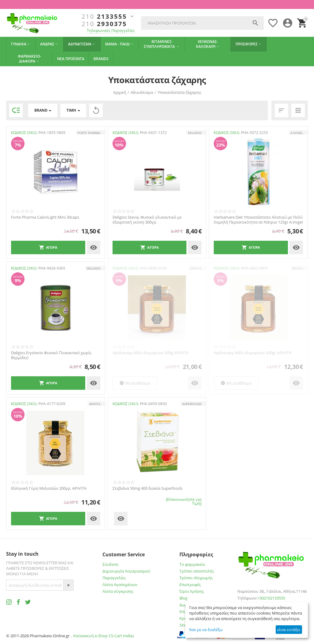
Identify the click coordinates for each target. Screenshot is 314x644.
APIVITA (196, 268)
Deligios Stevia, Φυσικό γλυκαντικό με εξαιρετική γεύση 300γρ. (147, 220)
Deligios (195, 133)
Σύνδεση (110, 564)
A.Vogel (297, 133)
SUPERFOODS (192, 404)
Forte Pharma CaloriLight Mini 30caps (45, 217)
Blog (183, 598)
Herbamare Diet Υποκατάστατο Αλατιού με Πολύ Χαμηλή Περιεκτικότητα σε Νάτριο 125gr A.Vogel (258, 220)
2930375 (104, 24)
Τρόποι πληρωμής (196, 578)
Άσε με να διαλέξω (206, 630)
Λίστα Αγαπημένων (120, 585)
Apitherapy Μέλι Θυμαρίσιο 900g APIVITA (151, 353)
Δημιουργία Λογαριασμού (126, 571)
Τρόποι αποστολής (197, 571)
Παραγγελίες (114, 578)
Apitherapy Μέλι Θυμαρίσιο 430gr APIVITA (253, 353)
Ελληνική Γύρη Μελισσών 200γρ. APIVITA (49, 489)
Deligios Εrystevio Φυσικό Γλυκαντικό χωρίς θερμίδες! (51, 355)
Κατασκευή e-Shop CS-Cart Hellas (104, 636)
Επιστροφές (190, 585)
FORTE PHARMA (89, 133)
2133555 (104, 17)
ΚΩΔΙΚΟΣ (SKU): (24, 133)
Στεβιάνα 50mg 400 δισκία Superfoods (147, 489)
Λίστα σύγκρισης (118, 591)
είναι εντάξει (289, 630)
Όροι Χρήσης (192, 591)
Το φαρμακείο (192, 564)
